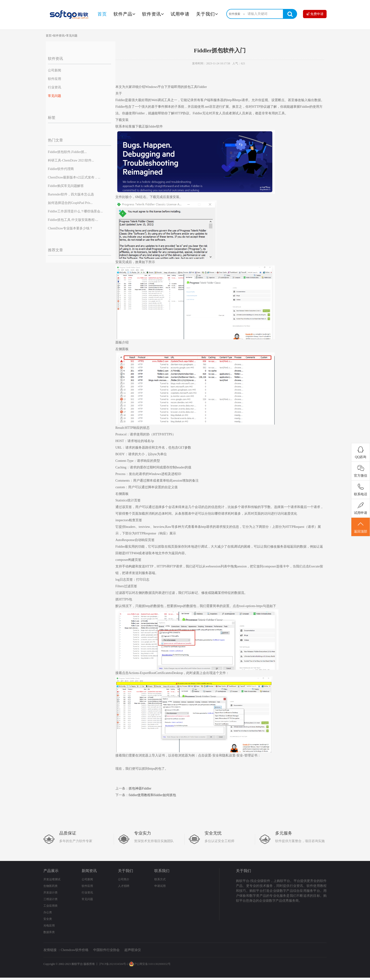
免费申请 (315, 14)
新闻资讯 (89, 871)
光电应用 (49, 926)
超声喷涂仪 (133, 950)
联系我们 (162, 871)
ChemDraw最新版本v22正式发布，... (74, 177)
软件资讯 (153, 14)
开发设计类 (50, 893)
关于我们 (207, 14)
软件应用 (55, 79)
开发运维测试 (52, 879)
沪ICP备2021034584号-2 (114, 964)
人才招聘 (124, 886)
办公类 (48, 912)
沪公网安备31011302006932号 (150, 964)
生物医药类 (50, 886)
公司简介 (124, 879)
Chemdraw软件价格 (75, 950)
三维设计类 (50, 899)
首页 (102, 14)
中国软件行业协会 (106, 950)
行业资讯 (55, 87)
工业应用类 (50, 906)
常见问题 (72, 36)
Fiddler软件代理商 (61, 169)
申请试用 (160, 886)
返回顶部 (361, 527)
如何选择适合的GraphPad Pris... (70, 203)
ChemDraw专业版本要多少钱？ (70, 228)
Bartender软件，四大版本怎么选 (71, 194)
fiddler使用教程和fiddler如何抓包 (152, 795)
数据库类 (49, 932)
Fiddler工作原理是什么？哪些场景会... (75, 211)
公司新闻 (55, 70)
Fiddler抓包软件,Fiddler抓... (67, 152)
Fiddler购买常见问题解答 (66, 186)
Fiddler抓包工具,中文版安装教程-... (73, 220)
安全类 (48, 919)
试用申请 (180, 14)
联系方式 (160, 879)
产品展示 (51, 871)
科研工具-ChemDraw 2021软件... (71, 160)
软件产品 (124, 14)
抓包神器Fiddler (140, 788)
